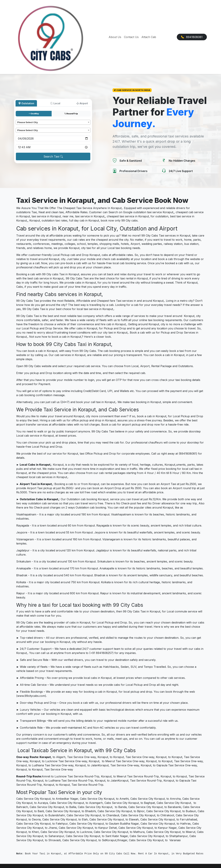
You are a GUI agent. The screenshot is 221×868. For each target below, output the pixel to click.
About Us (115, 37)
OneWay (34, 114)
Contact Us (131, 37)
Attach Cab (149, 37)
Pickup (20, 118)
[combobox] (53, 122)
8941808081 (192, 37)
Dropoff (21, 126)
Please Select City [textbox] (27, 122)
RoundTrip (71, 114)
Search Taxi (53, 156)
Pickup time (23, 143)
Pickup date (23, 134)
